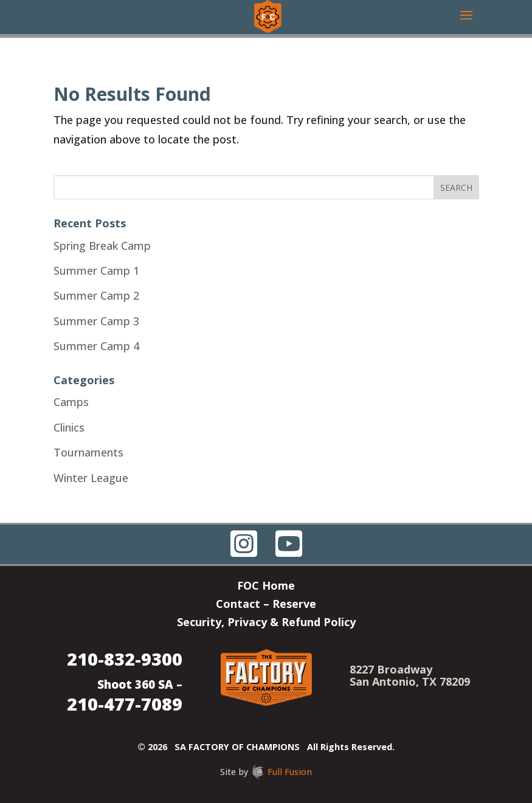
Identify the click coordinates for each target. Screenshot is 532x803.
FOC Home (266, 587)
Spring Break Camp (102, 246)
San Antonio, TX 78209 (410, 681)
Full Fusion (290, 772)
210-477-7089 (125, 704)
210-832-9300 (125, 659)
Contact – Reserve (266, 605)
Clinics (69, 427)
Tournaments (88, 452)
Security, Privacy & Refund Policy (266, 623)
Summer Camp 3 (96, 321)
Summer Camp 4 (96, 346)
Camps (71, 402)
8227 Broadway (391, 669)
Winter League (91, 478)
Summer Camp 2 (96, 295)
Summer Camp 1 (96, 271)
